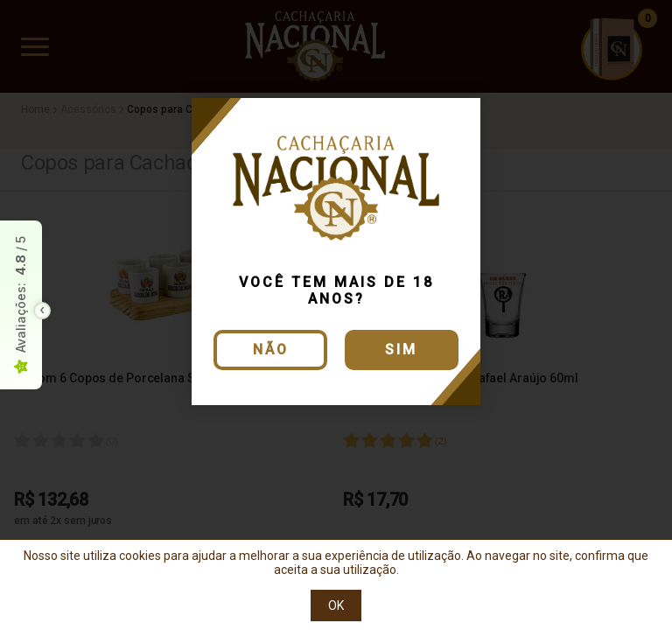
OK (336, 605)
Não (271, 350)
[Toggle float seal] (42, 311)
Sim (401, 350)
